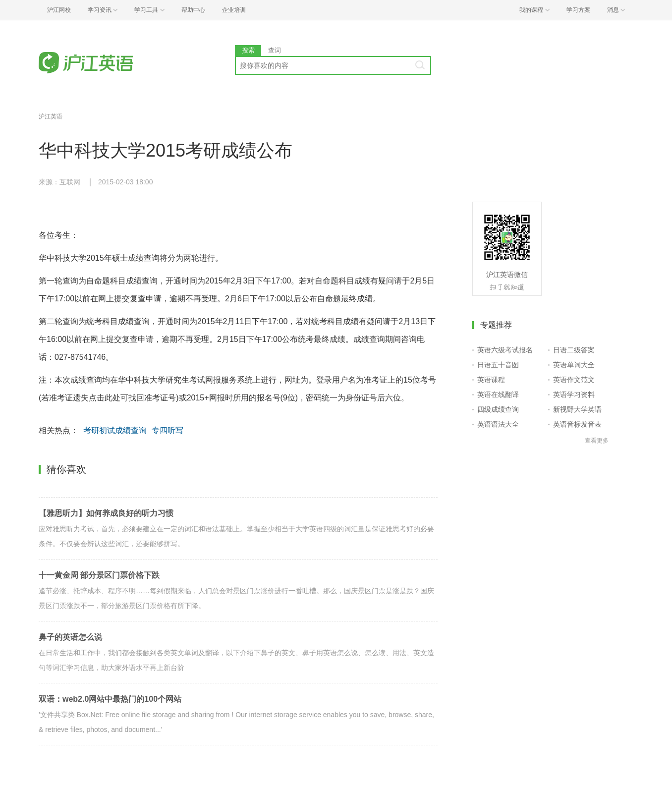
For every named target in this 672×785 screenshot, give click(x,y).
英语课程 (491, 380)
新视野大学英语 (577, 409)
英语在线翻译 (498, 394)
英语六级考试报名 (505, 350)
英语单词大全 (574, 365)
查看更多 (597, 441)
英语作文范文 (574, 380)
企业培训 (234, 10)
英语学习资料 (574, 394)
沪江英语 (51, 116)
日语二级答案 (574, 350)
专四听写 (168, 430)
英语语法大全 (498, 424)
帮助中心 (193, 10)
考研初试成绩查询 (115, 430)
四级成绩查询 (498, 409)
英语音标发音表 (577, 424)
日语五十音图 (498, 365)
